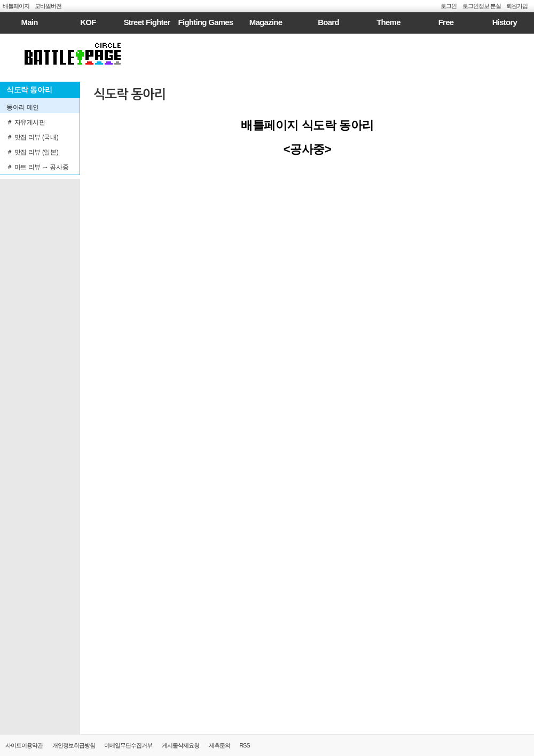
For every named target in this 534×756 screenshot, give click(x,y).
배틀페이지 (16, 6)
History (505, 22)
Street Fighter (147, 22)
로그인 (449, 6)
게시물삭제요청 (180, 745)
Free (446, 22)
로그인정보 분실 (482, 6)
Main (29, 22)
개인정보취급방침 (74, 745)
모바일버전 (48, 6)
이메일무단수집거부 (128, 745)
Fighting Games (206, 22)
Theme (388, 22)
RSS (245, 745)
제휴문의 (219, 745)
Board (328, 22)
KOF (88, 22)
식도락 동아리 (129, 94)
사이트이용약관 (24, 745)
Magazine (266, 22)
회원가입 (517, 6)
